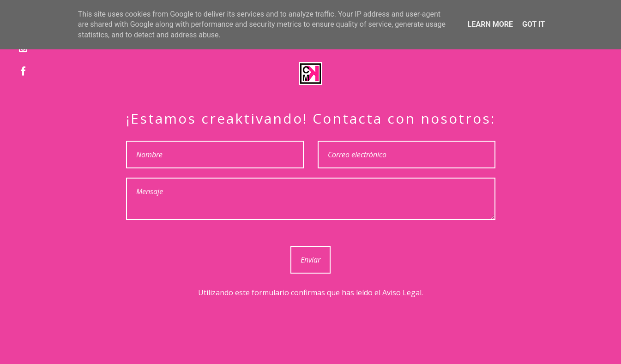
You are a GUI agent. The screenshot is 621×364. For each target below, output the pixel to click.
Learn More (490, 24)
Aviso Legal (402, 292)
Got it (534, 24)
